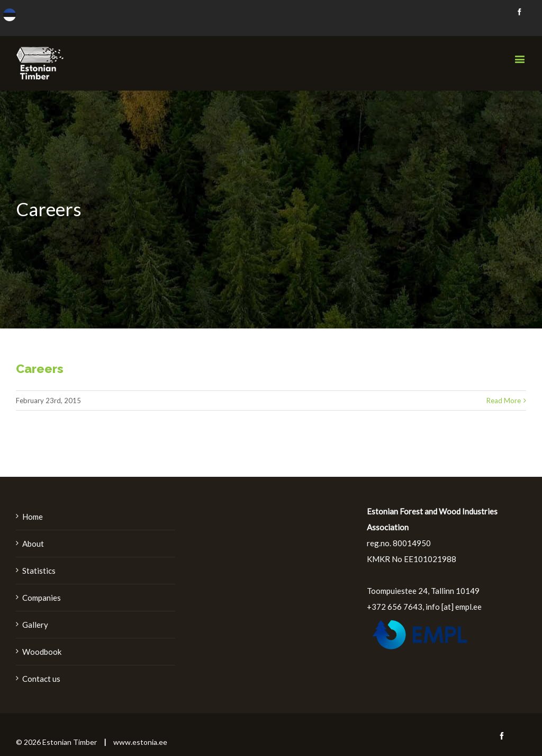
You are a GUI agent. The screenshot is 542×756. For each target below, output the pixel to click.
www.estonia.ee (140, 742)
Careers (40, 368)
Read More (504, 401)
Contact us (41, 679)
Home (33, 517)
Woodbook (42, 652)
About (33, 544)
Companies (42, 598)
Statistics (39, 571)
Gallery (35, 625)
